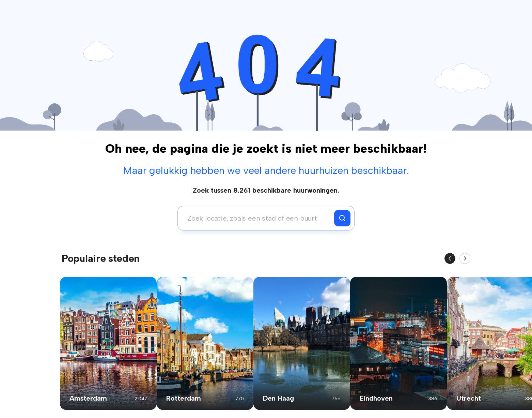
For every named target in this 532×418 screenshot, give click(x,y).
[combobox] (258, 218)
